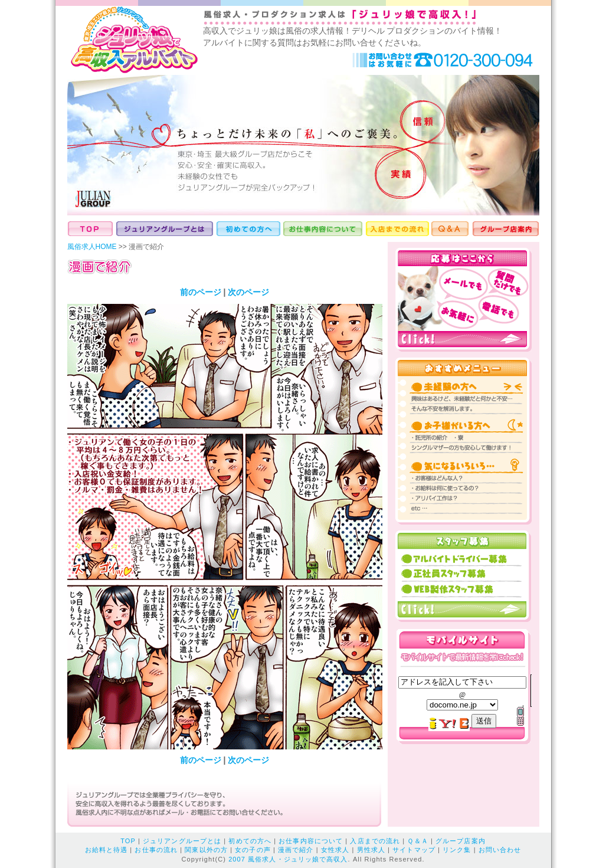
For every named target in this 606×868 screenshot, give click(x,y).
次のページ (248, 292)
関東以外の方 (206, 850)
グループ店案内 (461, 841)
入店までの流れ (375, 841)
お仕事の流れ (156, 850)
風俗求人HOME (92, 247)
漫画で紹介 (296, 850)
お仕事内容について (311, 841)
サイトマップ (414, 850)
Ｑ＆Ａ (417, 841)
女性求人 (335, 850)
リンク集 (457, 850)
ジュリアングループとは (182, 841)
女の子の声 (253, 850)
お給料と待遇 (107, 850)
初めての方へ (250, 841)
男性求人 (371, 850)
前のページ (201, 292)
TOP (128, 841)
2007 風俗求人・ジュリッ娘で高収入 (288, 859)
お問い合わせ (500, 850)
